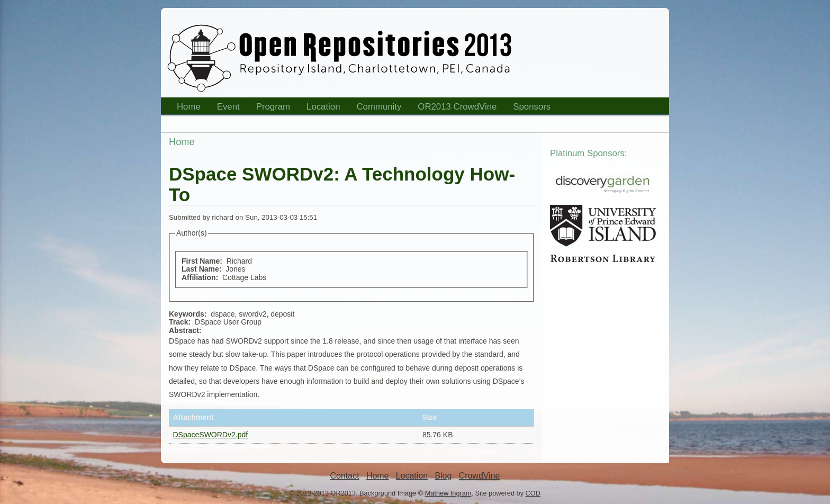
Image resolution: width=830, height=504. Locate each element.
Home (185, 108)
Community (379, 107)
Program (270, 108)
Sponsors (528, 108)
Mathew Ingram (448, 493)
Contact (345, 476)
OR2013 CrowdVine (457, 107)
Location (320, 108)
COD (533, 493)
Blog (443, 476)
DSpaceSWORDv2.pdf (211, 435)
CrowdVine (480, 476)
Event (225, 108)
